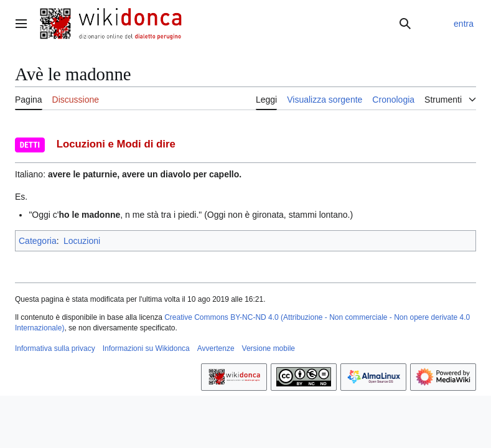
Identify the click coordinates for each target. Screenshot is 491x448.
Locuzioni (82, 241)
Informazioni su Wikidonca (146, 348)
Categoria (38, 241)
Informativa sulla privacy (55, 348)
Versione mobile (269, 348)
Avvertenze (216, 348)
